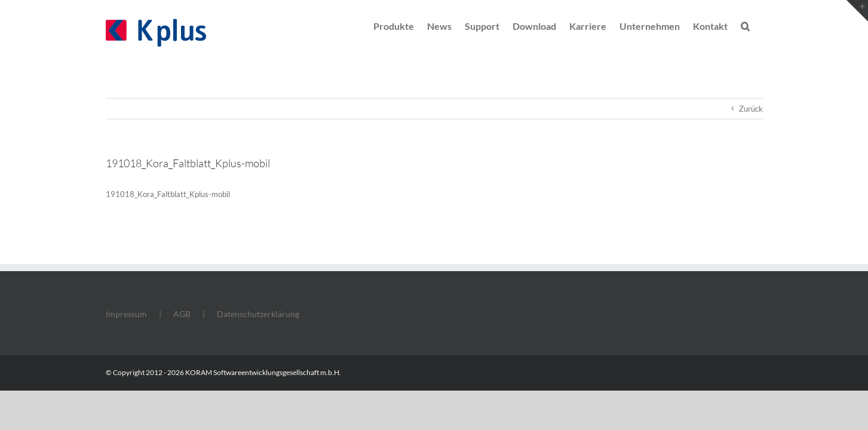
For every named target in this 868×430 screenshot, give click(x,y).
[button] (758, 25)
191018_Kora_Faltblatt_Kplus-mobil (168, 194)
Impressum (126, 314)
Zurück (751, 109)
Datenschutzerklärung (258, 314)
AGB (182, 314)
